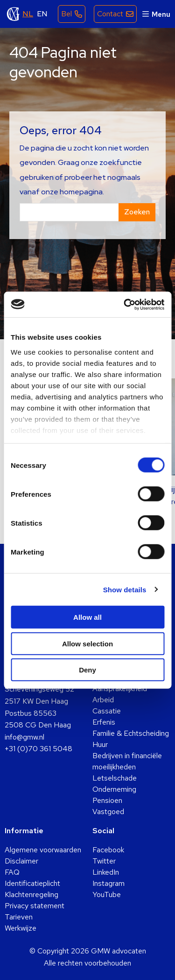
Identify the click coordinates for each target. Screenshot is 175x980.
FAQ (12, 872)
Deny (87, 670)
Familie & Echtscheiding (131, 733)
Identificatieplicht (32, 883)
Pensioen (107, 800)
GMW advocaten (14, 14)
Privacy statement (35, 906)
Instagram (108, 883)
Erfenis (104, 722)
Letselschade (115, 778)
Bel (66, 14)
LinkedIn (106, 872)
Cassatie (107, 711)
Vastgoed (108, 812)
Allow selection (87, 643)
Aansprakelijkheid (120, 689)
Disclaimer (21, 861)
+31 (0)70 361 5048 (38, 749)
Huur (100, 744)
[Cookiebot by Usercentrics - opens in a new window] (125, 304)
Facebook (108, 850)
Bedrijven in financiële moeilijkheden (127, 761)
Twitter (104, 861)
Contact (110, 14)
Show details (125, 589)
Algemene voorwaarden (43, 850)
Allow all (87, 617)
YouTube (107, 894)
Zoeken (137, 212)
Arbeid (103, 700)
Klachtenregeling (31, 894)
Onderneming (114, 789)
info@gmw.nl (24, 737)
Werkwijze (21, 928)
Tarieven (19, 917)
